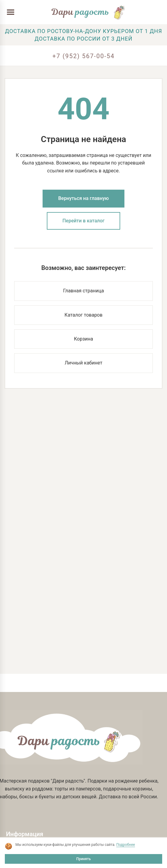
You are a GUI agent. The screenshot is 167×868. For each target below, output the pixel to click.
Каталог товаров (84, 315)
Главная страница (83, 291)
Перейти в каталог (84, 221)
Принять (83, 859)
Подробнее (126, 845)
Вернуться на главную (84, 198)
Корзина (83, 339)
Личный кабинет (83, 363)
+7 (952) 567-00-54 (84, 56)
